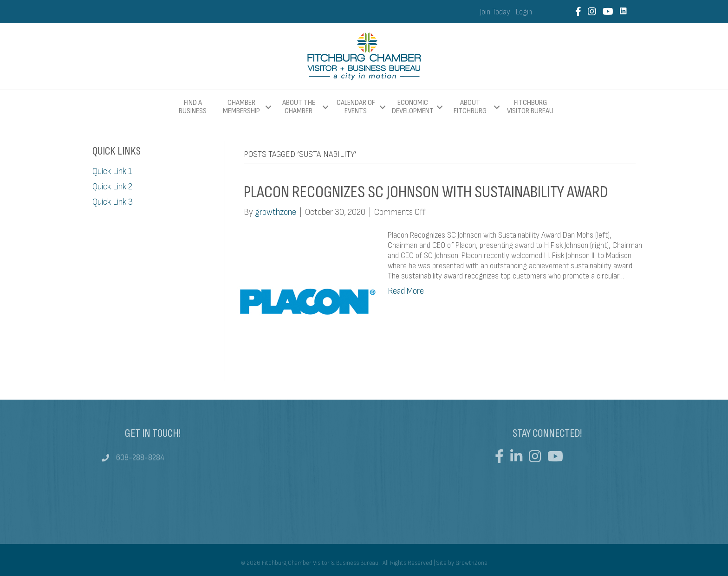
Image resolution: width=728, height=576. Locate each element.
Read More (406, 291)
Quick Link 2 (112, 187)
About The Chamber (299, 107)
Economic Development (413, 107)
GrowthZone (471, 563)
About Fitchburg (470, 107)
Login (524, 12)
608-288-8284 (140, 460)
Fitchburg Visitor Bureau (530, 107)
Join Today (495, 12)
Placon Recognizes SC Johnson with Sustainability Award (426, 192)
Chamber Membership (241, 107)
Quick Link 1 (112, 172)
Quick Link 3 (113, 202)
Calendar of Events (356, 107)
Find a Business (193, 107)
